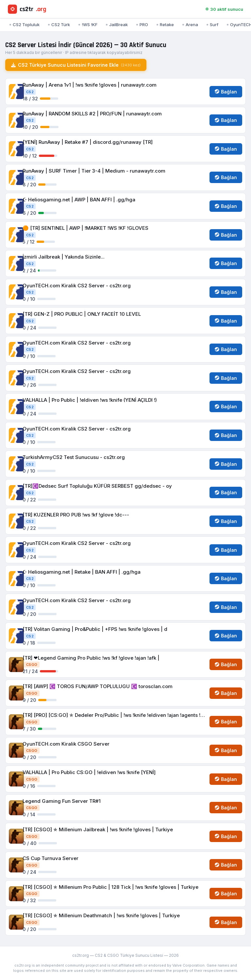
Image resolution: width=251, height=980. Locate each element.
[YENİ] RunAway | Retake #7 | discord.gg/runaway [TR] (88, 142)
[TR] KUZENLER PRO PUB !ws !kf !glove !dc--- (76, 515)
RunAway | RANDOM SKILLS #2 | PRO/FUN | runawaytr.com (92, 114)
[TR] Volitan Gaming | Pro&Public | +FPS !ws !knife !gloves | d (95, 629)
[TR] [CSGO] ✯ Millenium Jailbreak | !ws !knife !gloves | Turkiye (98, 829)
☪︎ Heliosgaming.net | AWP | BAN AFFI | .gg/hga (79, 200)
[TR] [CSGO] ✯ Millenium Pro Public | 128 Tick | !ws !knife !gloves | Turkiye (110, 887)
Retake (165, 25)
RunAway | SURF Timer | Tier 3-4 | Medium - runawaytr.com (94, 171)
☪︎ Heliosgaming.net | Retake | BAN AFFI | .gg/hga (82, 572)
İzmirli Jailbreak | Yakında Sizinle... (64, 257)
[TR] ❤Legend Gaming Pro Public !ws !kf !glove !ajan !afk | (91, 658)
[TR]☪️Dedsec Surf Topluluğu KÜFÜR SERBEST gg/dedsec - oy (97, 486)
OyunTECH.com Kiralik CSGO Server (66, 744)
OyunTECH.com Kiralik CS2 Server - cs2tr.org (77, 286)
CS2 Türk (59, 25)
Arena (190, 25)
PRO (142, 25)
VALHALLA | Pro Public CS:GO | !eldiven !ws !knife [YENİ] (89, 772)
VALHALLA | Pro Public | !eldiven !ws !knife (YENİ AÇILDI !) (90, 400)
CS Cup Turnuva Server (50, 858)
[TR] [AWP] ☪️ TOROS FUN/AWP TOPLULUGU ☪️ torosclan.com (98, 686)
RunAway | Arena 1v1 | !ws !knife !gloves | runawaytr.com (90, 85)
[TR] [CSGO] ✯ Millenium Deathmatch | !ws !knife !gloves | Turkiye (101, 915)
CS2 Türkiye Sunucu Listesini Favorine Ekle (76, 65)
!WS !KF (88, 25)
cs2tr (27, 9)
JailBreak (117, 25)
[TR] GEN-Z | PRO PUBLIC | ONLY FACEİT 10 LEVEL (82, 314)
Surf (212, 25)
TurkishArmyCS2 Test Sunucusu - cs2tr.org (74, 457)
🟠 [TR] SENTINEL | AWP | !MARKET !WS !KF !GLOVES (85, 228)
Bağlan (226, 92)
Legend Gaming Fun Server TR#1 (62, 801)
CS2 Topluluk (25, 25)
